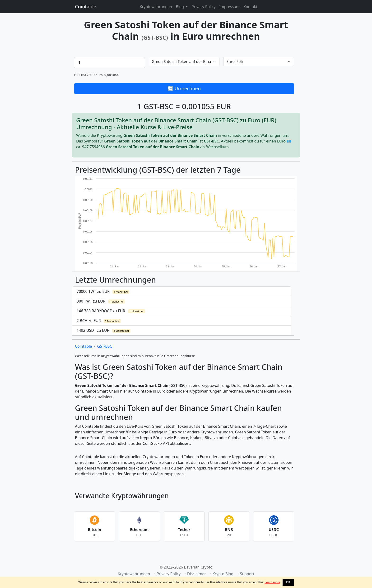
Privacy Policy (203, 7)
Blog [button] (180, 7)
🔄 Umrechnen (184, 88)
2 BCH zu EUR (99, 321)
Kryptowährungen (156, 7)
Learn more (272, 582)
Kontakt (250, 7)
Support (247, 574)
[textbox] (181, 62)
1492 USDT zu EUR (104, 330)
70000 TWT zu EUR (103, 291)
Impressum (229, 7)
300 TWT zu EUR (101, 301)
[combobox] (184, 62)
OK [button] (288, 582)
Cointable (86, 7)
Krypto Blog (223, 574)
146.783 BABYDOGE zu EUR (111, 311)
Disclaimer (197, 574)
